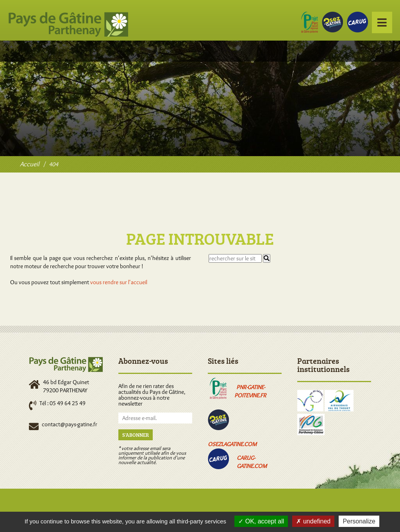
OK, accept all (261, 521)
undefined (313, 521)
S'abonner (136, 435)
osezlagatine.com (232, 444)
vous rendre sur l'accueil (119, 282)
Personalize (359, 521)
